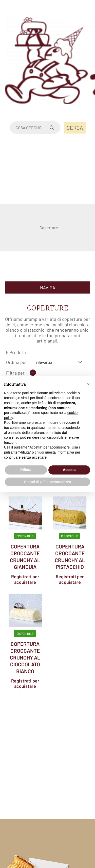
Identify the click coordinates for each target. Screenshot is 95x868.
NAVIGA (48, 287)
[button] (88, 384)
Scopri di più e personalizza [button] (47, 482)
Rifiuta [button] (26, 470)
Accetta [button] (69, 470)
